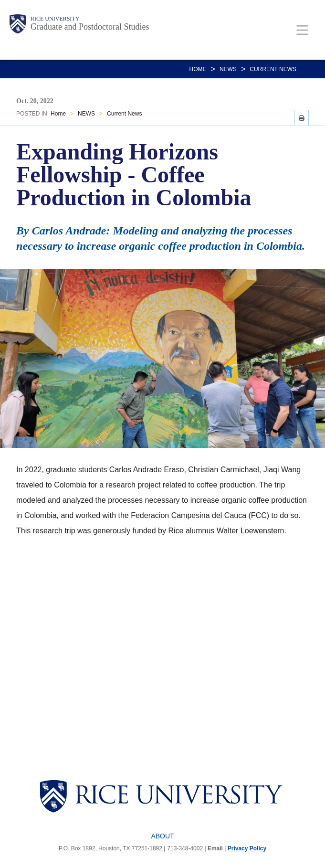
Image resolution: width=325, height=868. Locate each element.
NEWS (228, 69)
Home (198, 69)
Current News (273, 69)
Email (215, 848)
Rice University (55, 19)
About (162, 836)
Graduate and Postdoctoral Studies (90, 27)
